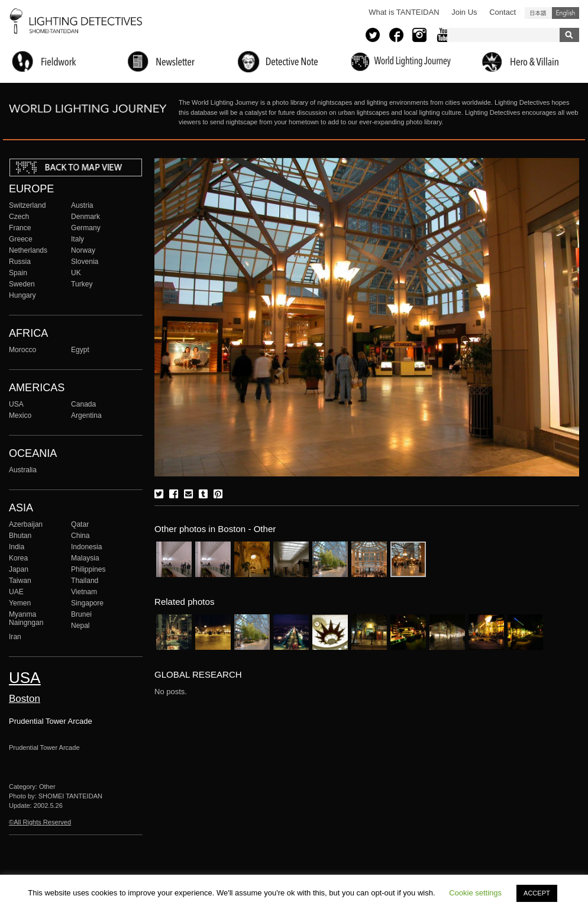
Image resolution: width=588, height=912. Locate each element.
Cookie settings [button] (475, 893)
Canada (83, 404)
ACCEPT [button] (537, 893)
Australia (23, 470)
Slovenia (85, 262)
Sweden (22, 284)
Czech (19, 217)
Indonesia (86, 547)
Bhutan (20, 536)
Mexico (20, 415)
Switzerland (27, 205)
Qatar (80, 524)
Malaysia (85, 558)
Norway (83, 250)
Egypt (80, 350)
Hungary (22, 295)
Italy (77, 239)
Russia (20, 262)
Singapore (87, 603)
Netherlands (28, 250)
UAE (16, 592)
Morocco (22, 350)
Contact (503, 12)
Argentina (86, 415)
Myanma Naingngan (26, 618)
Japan (19, 569)
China (80, 536)
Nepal (80, 626)
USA (16, 404)
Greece (21, 239)
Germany (86, 228)
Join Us (464, 12)
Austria (82, 205)
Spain (18, 273)
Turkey (82, 284)
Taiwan (20, 581)
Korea (18, 558)
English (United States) (566, 13)
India (17, 547)
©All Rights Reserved (40, 822)
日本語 (538, 13)
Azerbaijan (26, 524)
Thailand (85, 581)
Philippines (88, 569)
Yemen (20, 603)
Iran (15, 637)
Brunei (81, 614)
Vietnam (84, 592)
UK (76, 273)
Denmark (85, 217)
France (20, 228)
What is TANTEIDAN (404, 12)
